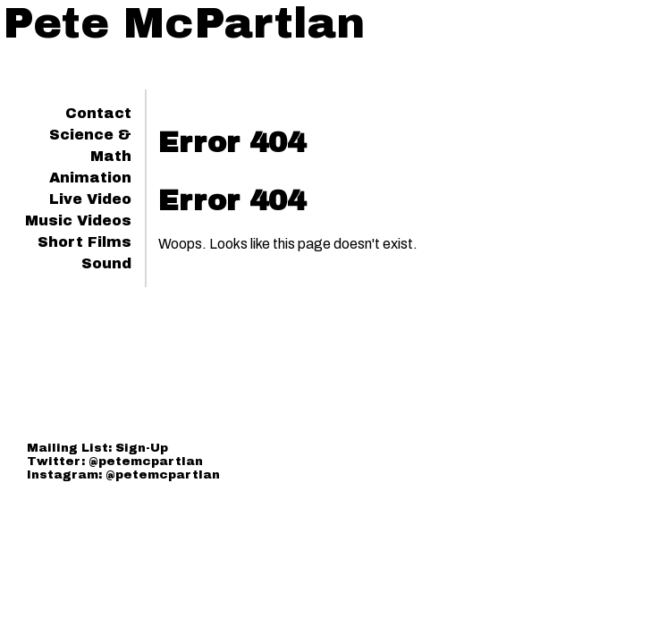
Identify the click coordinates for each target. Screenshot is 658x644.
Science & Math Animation (90, 156)
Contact (98, 113)
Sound (106, 263)
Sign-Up (142, 448)
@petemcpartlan (146, 461)
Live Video (90, 199)
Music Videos (78, 220)
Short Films (84, 242)
